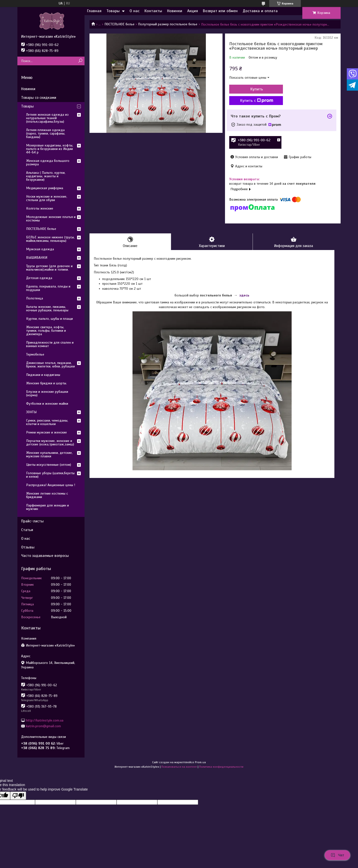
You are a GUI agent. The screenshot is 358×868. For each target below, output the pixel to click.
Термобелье (35, 354)
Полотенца (35, 298)
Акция (193, 11)
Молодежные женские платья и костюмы (51, 219)
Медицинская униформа (45, 188)
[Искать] (80, 61)
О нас (134, 11)
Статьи (27, 530)
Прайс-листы (32, 521)
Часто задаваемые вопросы (45, 556)
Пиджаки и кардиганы (43, 375)
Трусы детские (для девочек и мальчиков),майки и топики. (49, 268)
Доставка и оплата (260, 11)
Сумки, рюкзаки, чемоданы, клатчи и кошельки (47, 422)
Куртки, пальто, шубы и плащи (49, 319)
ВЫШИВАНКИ (37, 258)
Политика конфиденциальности (221, 767)
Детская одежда (39, 278)
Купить (256, 89)
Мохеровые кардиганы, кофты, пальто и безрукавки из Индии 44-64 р (50, 149)
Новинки (175, 11)
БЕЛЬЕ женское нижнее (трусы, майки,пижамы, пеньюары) (50, 239)
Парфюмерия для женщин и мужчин (47, 507)
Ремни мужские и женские (46, 432)
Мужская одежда (40, 249)
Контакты (153, 11)
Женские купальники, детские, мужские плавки (49, 454)
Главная (94, 11)
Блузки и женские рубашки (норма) (47, 393)
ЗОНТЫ (31, 412)
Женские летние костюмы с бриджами (47, 495)
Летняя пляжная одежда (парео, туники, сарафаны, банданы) (46, 133)
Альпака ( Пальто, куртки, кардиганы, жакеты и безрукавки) (46, 176)
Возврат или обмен (220, 11)
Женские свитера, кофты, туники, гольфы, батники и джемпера (46, 331)
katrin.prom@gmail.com (44, 726)
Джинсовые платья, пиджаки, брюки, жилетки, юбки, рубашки (50, 365)
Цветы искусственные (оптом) (49, 465)
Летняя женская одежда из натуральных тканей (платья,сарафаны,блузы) (47, 118)
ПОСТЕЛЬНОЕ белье (119, 24)
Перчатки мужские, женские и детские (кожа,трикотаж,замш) (50, 443)
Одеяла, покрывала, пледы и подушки (48, 288)
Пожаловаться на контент (179, 767)
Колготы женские (40, 208)
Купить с (256, 101)
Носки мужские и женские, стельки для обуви (47, 198)
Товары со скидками (39, 98)
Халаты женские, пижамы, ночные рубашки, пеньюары (47, 308)
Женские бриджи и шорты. (46, 383)
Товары (113, 11)
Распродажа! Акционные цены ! (51, 485)
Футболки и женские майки (47, 404)
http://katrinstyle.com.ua (45, 720)
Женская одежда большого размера (48, 163)
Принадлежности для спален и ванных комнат (50, 344)
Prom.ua (200, 762)
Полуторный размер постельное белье (168, 24)
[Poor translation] (18, 796)
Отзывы (28, 547)
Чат (337, 855)
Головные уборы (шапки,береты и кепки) (50, 475)
